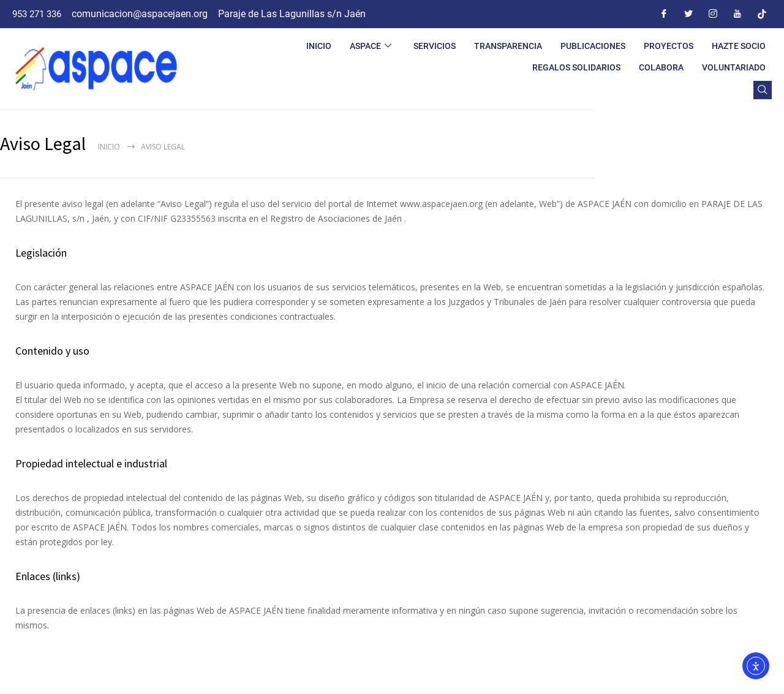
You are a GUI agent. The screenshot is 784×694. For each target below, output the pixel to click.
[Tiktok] (762, 14)
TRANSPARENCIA (508, 46)
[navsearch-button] (763, 90)
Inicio (109, 147)
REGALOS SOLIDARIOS (576, 67)
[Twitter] (688, 14)
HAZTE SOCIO (739, 46)
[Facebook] (664, 14)
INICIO (319, 46)
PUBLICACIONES (593, 46)
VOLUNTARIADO (734, 67)
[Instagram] (713, 14)
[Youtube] (737, 14)
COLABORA (661, 67)
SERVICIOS (435, 46)
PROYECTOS (669, 46)
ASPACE (371, 46)
